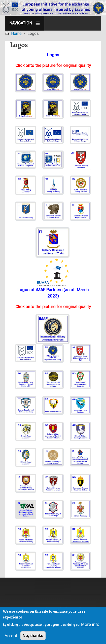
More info (90, 625)
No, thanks (33, 636)
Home (16, 33)
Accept (11, 636)
